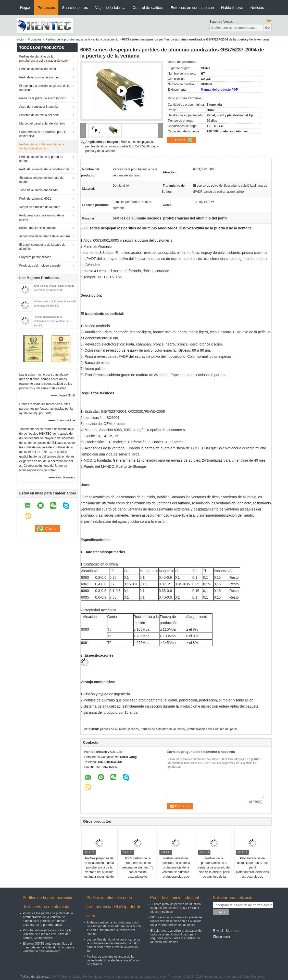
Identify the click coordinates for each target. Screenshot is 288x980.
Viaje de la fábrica (110, 8)
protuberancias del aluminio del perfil (212, 729)
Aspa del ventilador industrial (39, 107)
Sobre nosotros (75, 8)
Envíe (221, 912)
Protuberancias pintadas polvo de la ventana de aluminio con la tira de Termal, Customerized (47, 934)
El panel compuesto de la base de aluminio (42, 247)
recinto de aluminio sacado (38, 228)
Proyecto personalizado (35, 257)
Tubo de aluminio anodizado (39, 190)
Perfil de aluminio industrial (38, 69)
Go (267, 28)
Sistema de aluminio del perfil (39, 115)
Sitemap (232, 931)
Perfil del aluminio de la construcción (44, 169)
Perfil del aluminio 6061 (35, 199)
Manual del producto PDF (219, 90)
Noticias (257, 8)
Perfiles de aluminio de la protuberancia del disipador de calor (44, 59)
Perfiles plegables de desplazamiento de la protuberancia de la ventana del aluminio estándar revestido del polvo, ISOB (99, 870)
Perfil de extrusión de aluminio (40, 77)
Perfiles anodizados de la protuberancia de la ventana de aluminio (51, 321)
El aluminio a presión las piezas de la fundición (45, 88)
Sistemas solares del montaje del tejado (42, 180)
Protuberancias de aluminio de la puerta (42, 217)
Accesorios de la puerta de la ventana (45, 236)
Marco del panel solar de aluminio (42, 123)
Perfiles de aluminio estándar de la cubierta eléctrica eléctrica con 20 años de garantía (113, 960)
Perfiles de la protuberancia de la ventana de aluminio (82, 39)
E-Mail (218, 931)
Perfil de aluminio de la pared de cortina (41, 159)
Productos (46, 8)
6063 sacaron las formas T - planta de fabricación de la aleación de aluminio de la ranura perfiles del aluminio (176, 921)
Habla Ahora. (232, 8)
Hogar (25, 8)
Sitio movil (222, 937)
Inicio (20, 39)
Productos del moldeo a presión (41, 266)
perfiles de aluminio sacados (119, 729)
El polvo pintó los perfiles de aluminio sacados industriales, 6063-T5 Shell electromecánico (176, 908)
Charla (184, 140)
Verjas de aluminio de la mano (40, 207)
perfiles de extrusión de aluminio (163, 729)
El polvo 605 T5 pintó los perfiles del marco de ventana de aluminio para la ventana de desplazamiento (49, 947)
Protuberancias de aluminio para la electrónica (43, 134)
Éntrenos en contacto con (192, 8)
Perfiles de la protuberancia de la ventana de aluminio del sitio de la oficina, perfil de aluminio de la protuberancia (214, 870)
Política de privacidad (35, 977)
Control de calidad (148, 8)
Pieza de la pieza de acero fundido (43, 98)
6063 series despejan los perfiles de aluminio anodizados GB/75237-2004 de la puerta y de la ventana (122, 146)
